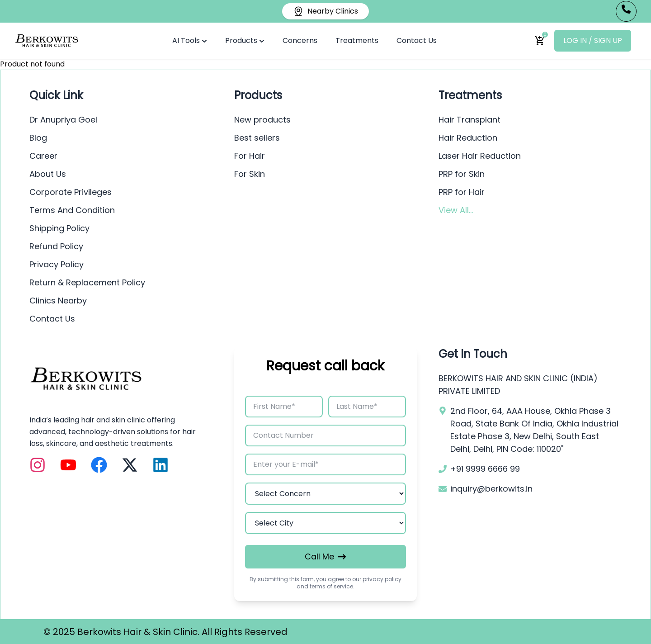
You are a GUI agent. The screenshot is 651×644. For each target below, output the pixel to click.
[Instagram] (38, 465)
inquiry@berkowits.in (491, 489)
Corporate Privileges (71, 192)
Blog (38, 138)
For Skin (250, 174)
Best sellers (257, 138)
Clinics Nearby (58, 301)
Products (245, 40)
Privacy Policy (57, 264)
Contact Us (417, 40)
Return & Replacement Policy (87, 282)
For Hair (250, 156)
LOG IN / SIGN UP (593, 40)
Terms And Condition (72, 210)
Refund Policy (56, 246)
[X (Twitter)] (130, 465)
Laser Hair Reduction (480, 156)
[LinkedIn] (160, 465)
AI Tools (190, 40)
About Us (48, 174)
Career (43, 156)
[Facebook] (99, 465)
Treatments (357, 40)
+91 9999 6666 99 (485, 469)
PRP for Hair (462, 192)
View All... (456, 210)
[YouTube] (68, 465)
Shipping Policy (59, 228)
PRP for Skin (462, 174)
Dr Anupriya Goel (63, 120)
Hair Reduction (468, 138)
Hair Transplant (469, 120)
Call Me (325, 556)
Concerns (300, 40)
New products (262, 120)
